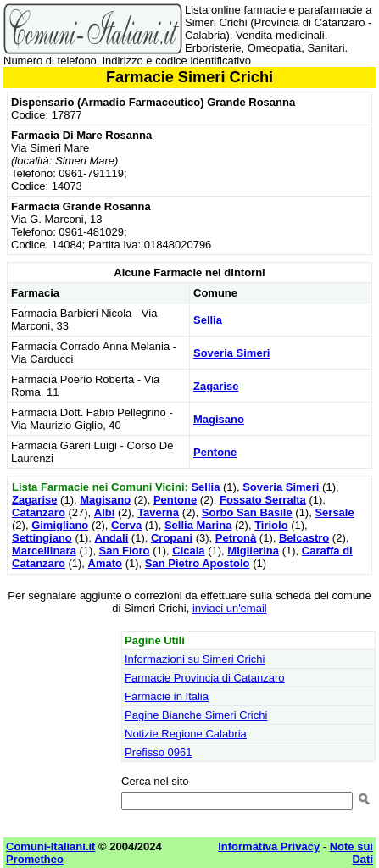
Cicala (188, 551)
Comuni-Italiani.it (50, 846)
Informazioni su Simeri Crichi (195, 659)
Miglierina (253, 551)
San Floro (125, 551)
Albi (105, 512)
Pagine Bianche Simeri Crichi (196, 715)
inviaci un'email (230, 608)
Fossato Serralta (263, 500)
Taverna (158, 512)
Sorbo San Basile (247, 512)
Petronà (236, 538)
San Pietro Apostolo (198, 563)
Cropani (172, 538)
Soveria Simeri (231, 353)
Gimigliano (60, 525)
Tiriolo (271, 525)
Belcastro (304, 538)
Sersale (334, 512)
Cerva (126, 525)
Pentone (215, 452)
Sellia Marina (198, 525)
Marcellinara (44, 551)
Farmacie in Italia (167, 696)
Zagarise (216, 386)
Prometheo (35, 859)
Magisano (219, 419)
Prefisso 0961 (159, 752)
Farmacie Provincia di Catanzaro (205, 678)
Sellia (208, 320)
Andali (112, 538)
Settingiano (42, 538)
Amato (105, 563)
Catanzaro (39, 512)
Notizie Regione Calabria (186, 734)
